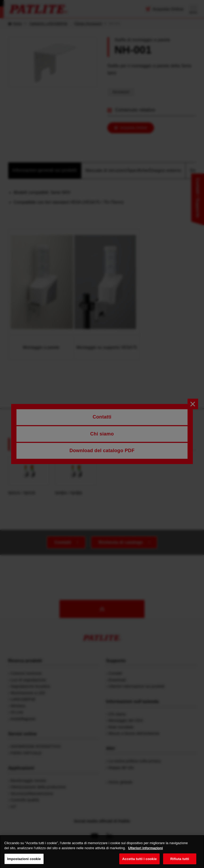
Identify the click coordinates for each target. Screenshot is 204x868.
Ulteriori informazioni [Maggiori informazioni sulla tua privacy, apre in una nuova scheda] (145, 853)
